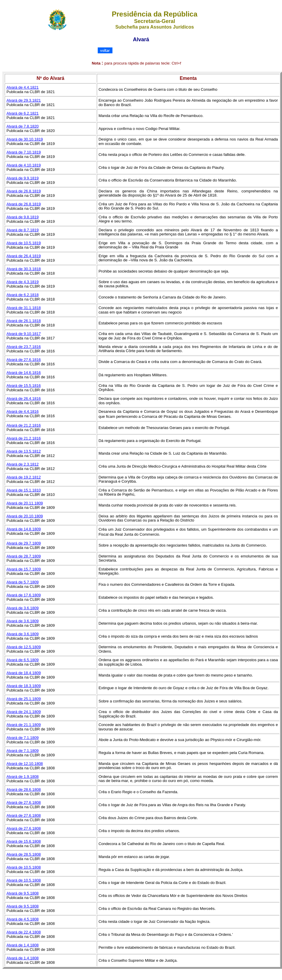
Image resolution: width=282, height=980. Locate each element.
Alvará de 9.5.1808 (23, 893)
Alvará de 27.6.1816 (24, 360)
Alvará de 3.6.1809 (23, 608)
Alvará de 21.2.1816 (24, 425)
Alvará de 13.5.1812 (24, 451)
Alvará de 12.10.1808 (25, 764)
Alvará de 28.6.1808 (24, 790)
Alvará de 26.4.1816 (24, 399)
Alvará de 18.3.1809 (24, 686)
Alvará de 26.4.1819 (24, 256)
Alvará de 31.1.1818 (24, 308)
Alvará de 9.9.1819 (23, 178)
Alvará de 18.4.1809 (24, 673)
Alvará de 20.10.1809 (25, 516)
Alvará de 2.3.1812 (23, 464)
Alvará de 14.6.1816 (24, 373)
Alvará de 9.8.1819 (23, 217)
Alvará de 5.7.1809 (23, 582)
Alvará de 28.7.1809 (24, 556)
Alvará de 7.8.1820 (23, 126)
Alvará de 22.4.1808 (24, 932)
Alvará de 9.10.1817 (24, 334)
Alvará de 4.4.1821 (23, 87)
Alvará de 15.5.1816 (24, 386)
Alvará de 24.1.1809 (24, 712)
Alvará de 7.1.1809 (23, 738)
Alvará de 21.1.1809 (24, 725)
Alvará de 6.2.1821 (23, 113)
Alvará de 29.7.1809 (24, 543)
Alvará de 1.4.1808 (23, 945)
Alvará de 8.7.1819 (23, 230)
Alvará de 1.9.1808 (23, 777)
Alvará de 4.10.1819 (24, 165)
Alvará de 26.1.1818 (24, 321)
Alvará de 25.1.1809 (24, 699)
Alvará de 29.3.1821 (24, 100)
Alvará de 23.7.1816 (24, 347)
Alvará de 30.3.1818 (24, 269)
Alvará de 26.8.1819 (24, 191)
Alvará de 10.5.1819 (24, 243)
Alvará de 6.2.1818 (23, 295)
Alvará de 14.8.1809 (24, 529)
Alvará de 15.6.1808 (24, 841)
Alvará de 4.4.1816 (23, 411)
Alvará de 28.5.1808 (24, 854)
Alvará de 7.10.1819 (24, 152)
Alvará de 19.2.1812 (24, 477)
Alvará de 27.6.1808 (24, 802)
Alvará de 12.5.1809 (24, 647)
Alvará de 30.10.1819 (25, 139)
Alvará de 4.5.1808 (23, 919)
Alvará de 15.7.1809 (24, 569)
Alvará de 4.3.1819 (23, 282)
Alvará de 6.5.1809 (23, 660)
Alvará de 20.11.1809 (25, 503)
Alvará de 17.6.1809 (24, 595)
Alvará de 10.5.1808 (24, 867)
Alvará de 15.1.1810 (24, 490)
